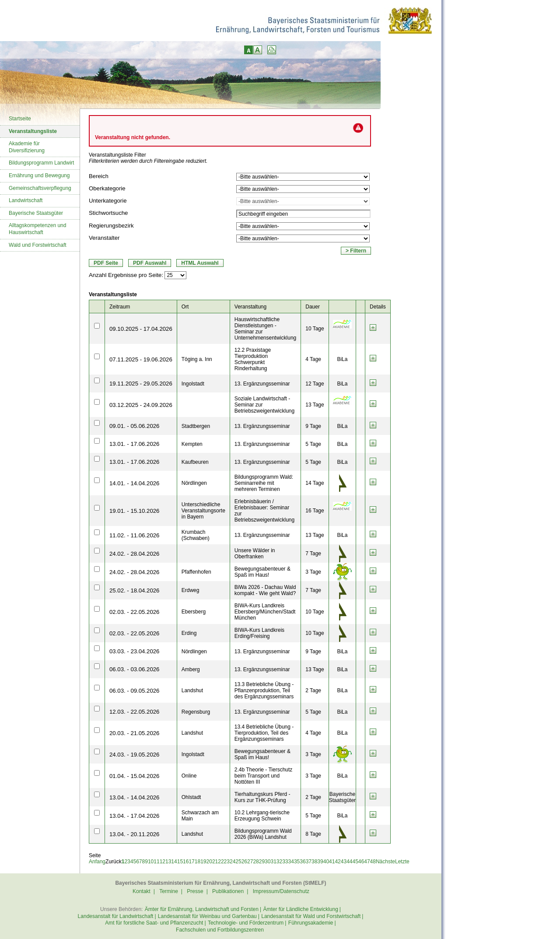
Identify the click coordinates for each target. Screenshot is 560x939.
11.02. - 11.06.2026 (134, 535)
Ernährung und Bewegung (39, 175)
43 (344, 862)
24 (233, 862)
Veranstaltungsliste (33, 131)
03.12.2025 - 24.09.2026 (141, 405)
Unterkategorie (108, 201)
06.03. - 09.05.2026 (134, 691)
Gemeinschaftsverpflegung (40, 188)
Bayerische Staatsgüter (36, 213)
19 (203, 862)
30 (268, 862)
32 (279, 862)
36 (303, 862)
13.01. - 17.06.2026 (134, 444)
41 (332, 862)
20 (209, 862)
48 (373, 862)
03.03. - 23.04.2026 (134, 651)
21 (215, 862)
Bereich (99, 176)
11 (156, 862)
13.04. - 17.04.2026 (134, 816)
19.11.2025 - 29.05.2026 (141, 384)
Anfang (97, 862)
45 (355, 862)
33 (285, 862)
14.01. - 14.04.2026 (134, 483)
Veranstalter (104, 238)
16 (186, 862)
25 (238, 862)
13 (168, 862)
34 (291, 862)
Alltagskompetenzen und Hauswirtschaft (37, 229)
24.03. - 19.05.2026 (134, 755)
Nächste (385, 862)
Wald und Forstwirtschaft (38, 245)
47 (367, 862)
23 (227, 862)
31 (273, 862)
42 (338, 862)
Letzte (402, 862)
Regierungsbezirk (111, 226)
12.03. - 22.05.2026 (134, 712)
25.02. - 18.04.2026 (134, 590)
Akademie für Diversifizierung (27, 147)
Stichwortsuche (108, 213)
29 (262, 862)
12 (163, 862)
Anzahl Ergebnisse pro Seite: (126, 275)
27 (250, 862)
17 (191, 862)
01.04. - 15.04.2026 (134, 776)
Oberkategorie (107, 188)
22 (221, 862)
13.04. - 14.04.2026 (134, 797)
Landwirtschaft (26, 200)
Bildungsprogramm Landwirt (41, 163)
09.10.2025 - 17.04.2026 (141, 329)
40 (326, 862)
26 (244, 862)
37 (309, 862)
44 (349, 862)
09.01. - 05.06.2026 (134, 426)
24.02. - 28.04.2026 (134, 554)
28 (256, 862)
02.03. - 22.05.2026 (134, 612)
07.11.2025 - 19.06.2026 (141, 359)
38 (314, 862)
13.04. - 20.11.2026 (134, 834)
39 (320, 862)
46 (361, 862)
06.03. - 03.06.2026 (134, 669)
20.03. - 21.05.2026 (134, 733)
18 (198, 862)
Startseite (20, 119)
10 (151, 862)
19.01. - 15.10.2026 (134, 511)
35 (297, 862)
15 (180, 862)
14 (174, 862)
